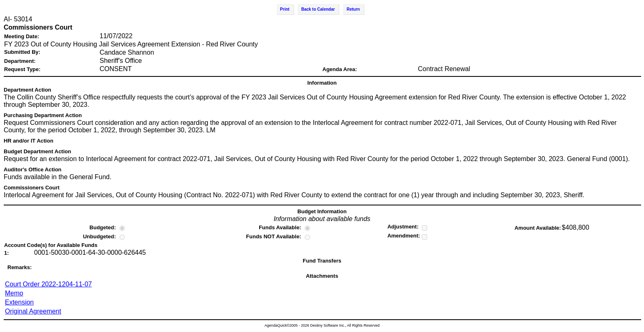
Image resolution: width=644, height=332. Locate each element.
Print (285, 9)
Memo (14, 293)
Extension (19, 302)
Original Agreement (33, 311)
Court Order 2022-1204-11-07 (48, 284)
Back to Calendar (318, 9)
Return (353, 9)
